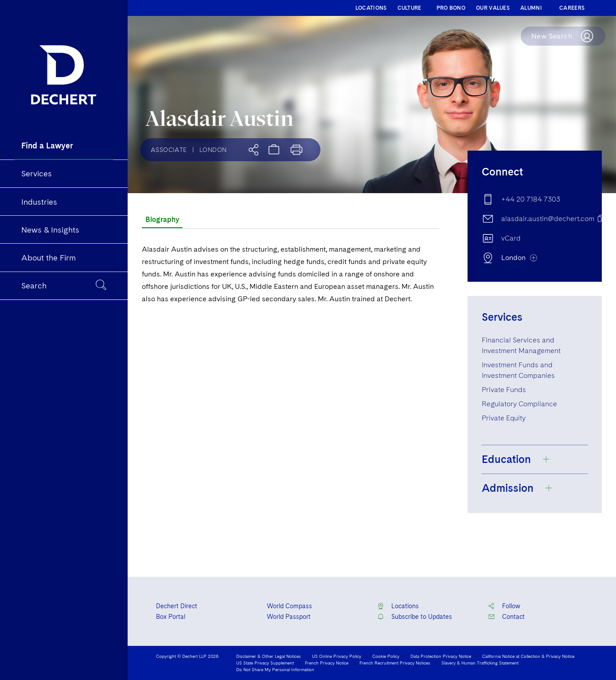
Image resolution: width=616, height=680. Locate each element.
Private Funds (504, 390)
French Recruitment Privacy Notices (395, 663)
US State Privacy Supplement (265, 663)
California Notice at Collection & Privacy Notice (528, 656)
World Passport (289, 617)
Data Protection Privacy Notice (441, 656)
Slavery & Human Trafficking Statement (480, 663)
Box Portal (171, 617)
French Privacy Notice (327, 663)
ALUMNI (531, 8)
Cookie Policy (386, 656)
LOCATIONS (371, 8)
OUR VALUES (493, 8)
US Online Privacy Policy (337, 656)
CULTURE (409, 8)
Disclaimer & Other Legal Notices (269, 656)
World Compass (289, 606)
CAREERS (572, 8)
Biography (162, 220)
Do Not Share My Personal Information (275, 669)
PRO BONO (451, 8)
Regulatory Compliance (519, 404)
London (213, 150)
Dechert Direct (177, 606)
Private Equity (504, 418)
